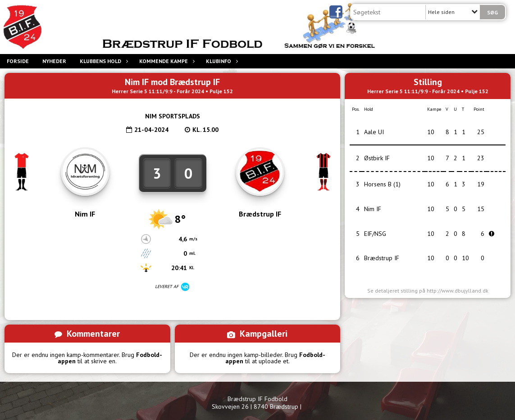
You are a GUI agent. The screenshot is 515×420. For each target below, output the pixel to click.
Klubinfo (221, 61)
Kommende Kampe (166, 61)
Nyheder (54, 61)
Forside (18, 61)
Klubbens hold (103, 61)
